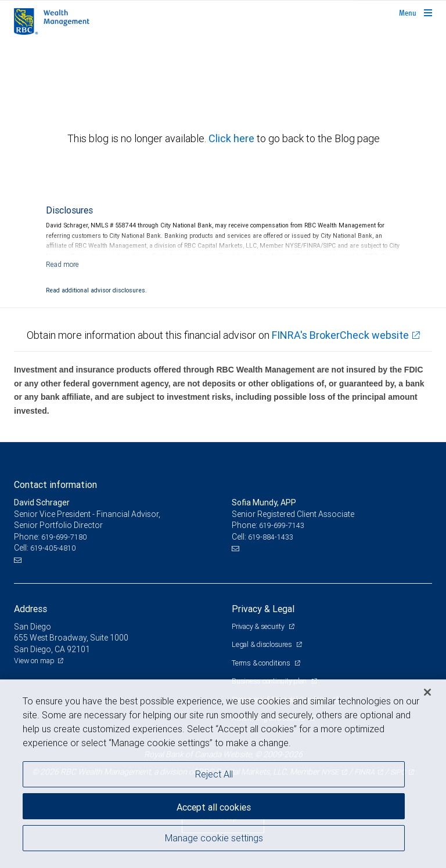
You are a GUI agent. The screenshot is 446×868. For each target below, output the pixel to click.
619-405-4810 (53, 548)
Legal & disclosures (262, 644)
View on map (34, 661)
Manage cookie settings (214, 838)
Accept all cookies (214, 807)
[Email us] (19, 560)
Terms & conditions (262, 663)
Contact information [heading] (55, 484)
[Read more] (62, 264)
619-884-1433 (271, 537)
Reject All (214, 774)
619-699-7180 (64, 537)
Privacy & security (259, 626)
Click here (233, 138)
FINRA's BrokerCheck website (340, 335)
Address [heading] (30, 609)
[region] (223, 774)
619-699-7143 (282, 525)
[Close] (427, 692)
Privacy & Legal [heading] (263, 609)
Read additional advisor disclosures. (96, 290)
